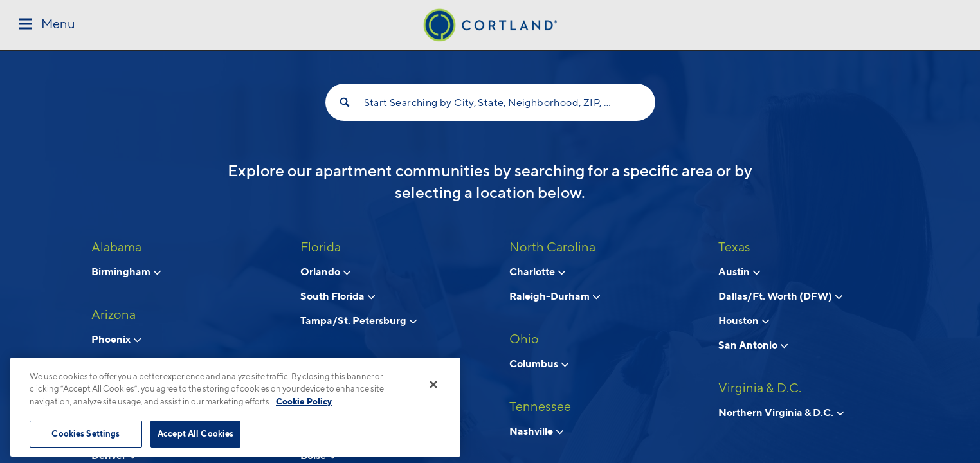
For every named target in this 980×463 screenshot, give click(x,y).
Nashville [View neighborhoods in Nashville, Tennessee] (536, 431)
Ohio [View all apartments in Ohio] (524, 339)
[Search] (345, 102)
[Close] (433, 385)
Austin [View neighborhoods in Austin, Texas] (739, 271)
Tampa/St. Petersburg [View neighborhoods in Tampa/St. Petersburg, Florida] (358, 320)
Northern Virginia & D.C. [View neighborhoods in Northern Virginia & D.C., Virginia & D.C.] (781, 412)
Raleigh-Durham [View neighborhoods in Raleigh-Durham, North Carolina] (555, 296)
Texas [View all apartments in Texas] (734, 247)
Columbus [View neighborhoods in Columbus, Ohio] (539, 363)
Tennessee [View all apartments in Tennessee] (540, 406)
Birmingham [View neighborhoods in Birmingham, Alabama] (126, 271)
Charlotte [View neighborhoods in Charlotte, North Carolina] (537, 271)
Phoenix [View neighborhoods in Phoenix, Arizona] (116, 339)
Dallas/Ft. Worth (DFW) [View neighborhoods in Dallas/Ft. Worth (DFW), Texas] (780, 296)
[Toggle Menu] (47, 25)
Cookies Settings (86, 433)
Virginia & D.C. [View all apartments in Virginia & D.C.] (760, 388)
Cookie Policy (304, 401)
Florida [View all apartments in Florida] (321, 247)
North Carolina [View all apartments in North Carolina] (552, 247)
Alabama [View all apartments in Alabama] (116, 247)
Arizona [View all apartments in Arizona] (113, 314)
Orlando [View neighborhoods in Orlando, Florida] (325, 271)
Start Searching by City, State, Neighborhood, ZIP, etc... (490, 103)
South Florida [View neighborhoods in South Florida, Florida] (338, 296)
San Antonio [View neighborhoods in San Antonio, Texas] (753, 345)
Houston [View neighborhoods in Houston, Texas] (744, 320)
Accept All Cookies (195, 433)
